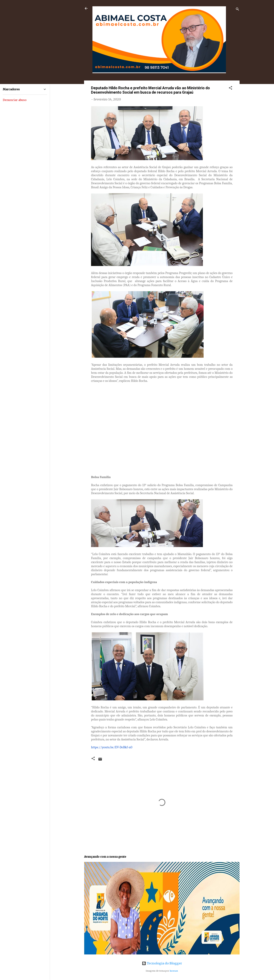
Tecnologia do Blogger (162, 963)
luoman (174, 971)
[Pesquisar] (237, 10)
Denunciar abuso (15, 100)
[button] (230, 88)
